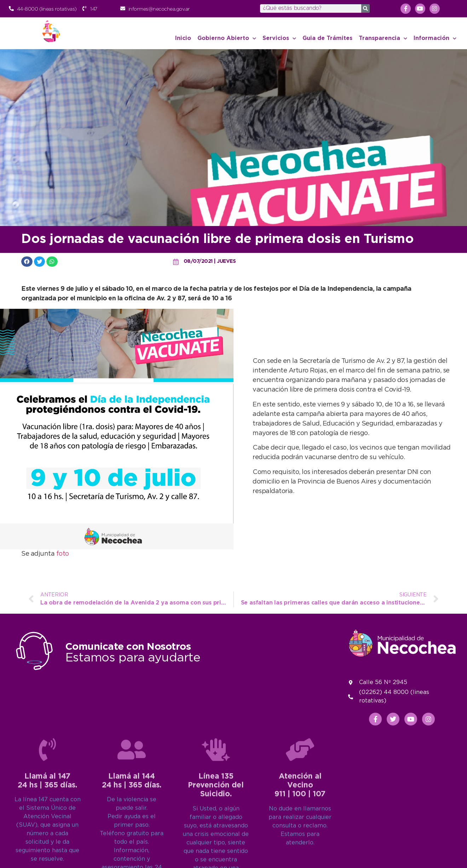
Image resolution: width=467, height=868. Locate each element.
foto (63, 554)
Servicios (279, 38)
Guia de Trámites (327, 38)
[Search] (365, 8)
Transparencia (383, 38)
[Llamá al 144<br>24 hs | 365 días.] (132, 843)
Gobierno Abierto (227, 38)
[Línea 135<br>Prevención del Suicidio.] (216, 843)
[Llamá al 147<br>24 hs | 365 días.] (47, 843)
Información (435, 38)
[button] (27, 262)
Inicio (183, 38)
